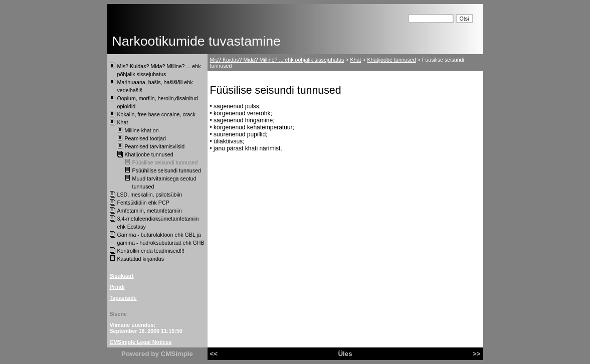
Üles (345, 354)
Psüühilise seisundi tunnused (167, 170)
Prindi (117, 287)
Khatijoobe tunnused (149, 154)
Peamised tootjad (145, 138)
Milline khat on (142, 130)
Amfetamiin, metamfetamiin (150, 211)
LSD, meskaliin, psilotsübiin (150, 195)
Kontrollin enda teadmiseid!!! (151, 251)
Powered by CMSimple (157, 354)
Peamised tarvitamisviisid (155, 146)
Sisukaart (122, 276)
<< (214, 354)
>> (477, 354)
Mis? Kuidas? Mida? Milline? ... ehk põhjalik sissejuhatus (277, 60)
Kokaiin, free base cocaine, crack (156, 114)
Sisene (118, 314)
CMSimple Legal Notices (141, 342)
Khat (123, 122)
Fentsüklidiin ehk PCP (143, 203)
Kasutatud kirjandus (141, 259)
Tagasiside (123, 298)
